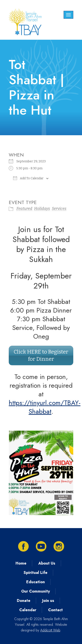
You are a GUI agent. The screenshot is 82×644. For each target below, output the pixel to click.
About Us (47, 563)
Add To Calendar (28, 178)
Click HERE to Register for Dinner (41, 355)
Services (59, 209)
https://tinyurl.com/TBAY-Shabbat (45, 407)
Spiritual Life (36, 573)
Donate (24, 601)
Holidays (42, 209)
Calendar (28, 610)
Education (36, 582)
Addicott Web (50, 630)
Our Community (36, 591)
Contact (55, 610)
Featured (24, 209)
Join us (48, 601)
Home (21, 563)
